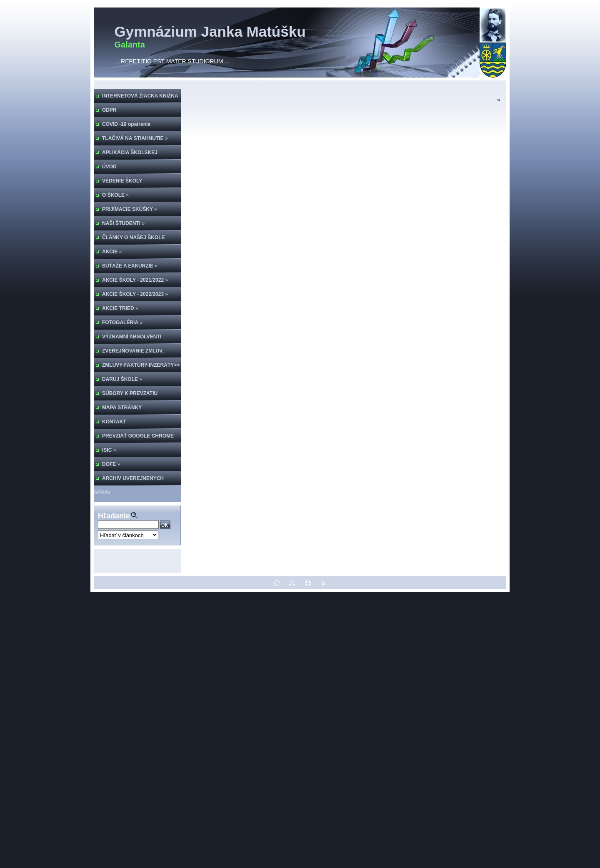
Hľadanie (114, 516)
